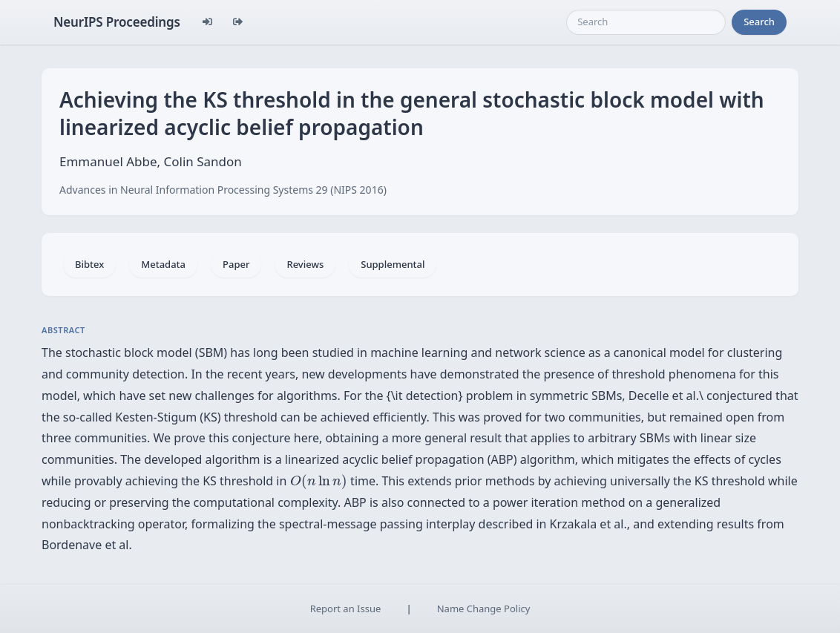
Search (759, 22)
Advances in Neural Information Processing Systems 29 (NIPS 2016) (223, 190)
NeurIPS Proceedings (117, 22)
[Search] (646, 22)
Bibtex (89, 264)
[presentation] (319, 482)
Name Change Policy (484, 609)
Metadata (163, 264)
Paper (236, 264)
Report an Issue (346, 609)
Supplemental (393, 264)
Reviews (305, 264)
